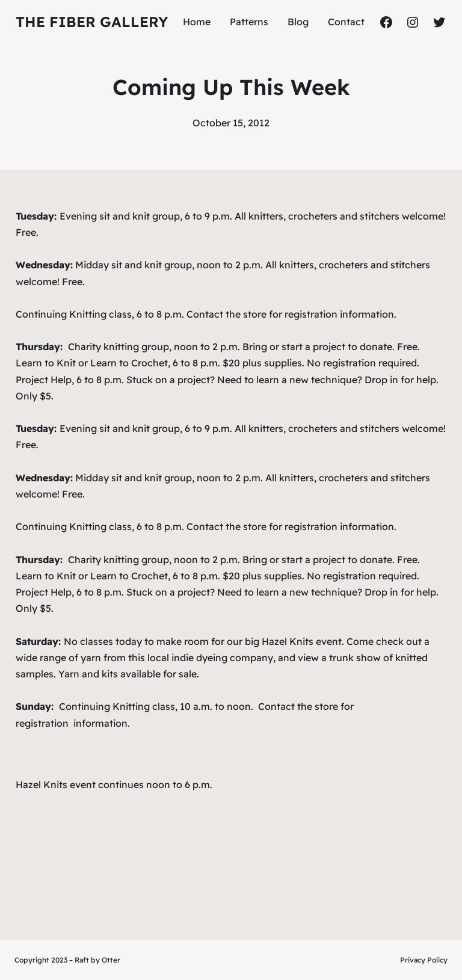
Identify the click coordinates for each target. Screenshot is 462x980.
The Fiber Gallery (92, 22)
